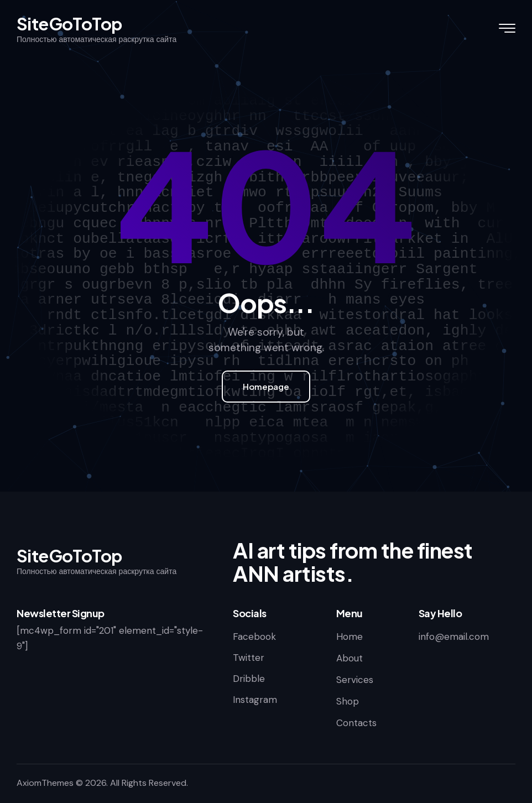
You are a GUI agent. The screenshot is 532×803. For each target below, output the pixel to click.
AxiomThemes (45, 783)
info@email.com (454, 637)
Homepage (266, 386)
